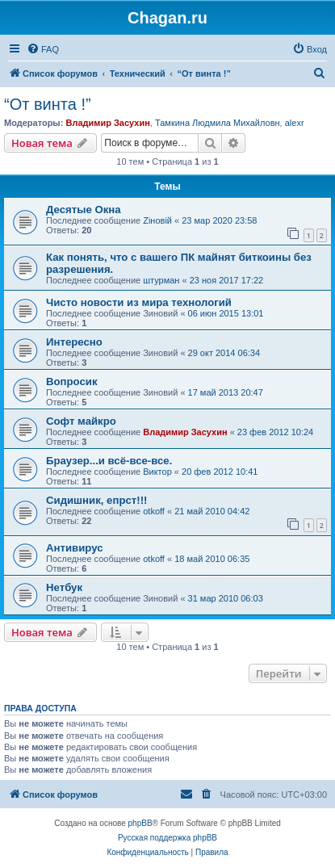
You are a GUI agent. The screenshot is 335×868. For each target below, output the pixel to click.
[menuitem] (43, 49)
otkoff (154, 511)
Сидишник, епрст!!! (96, 500)
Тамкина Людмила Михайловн (218, 123)
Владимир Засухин (107, 123)
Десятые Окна (84, 210)
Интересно (74, 342)
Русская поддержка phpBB (167, 838)
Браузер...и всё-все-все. (109, 461)
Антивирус (75, 548)
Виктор (157, 472)
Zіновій (157, 220)
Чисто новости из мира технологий (139, 302)
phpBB (140, 823)
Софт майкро (81, 421)
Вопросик (72, 382)
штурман (161, 280)
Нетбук (64, 587)
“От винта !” (48, 104)
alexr (295, 123)
